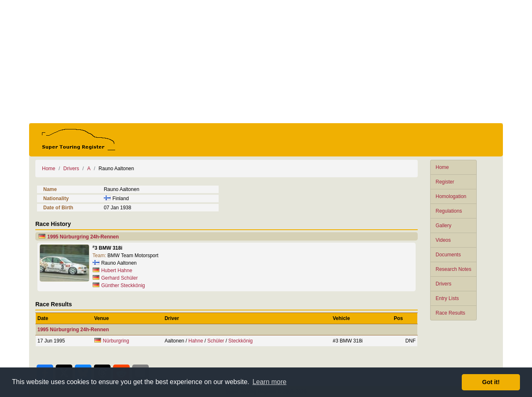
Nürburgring (116, 341)
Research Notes (453, 269)
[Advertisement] (266, 62)
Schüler (216, 341)
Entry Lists (447, 298)
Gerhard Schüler (119, 278)
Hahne (196, 341)
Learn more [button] (269, 382)
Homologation (451, 196)
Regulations (449, 211)
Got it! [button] (491, 382)
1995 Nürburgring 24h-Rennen (83, 237)
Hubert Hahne (117, 270)
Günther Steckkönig (123, 285)
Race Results (450, 313)
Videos (443, 240)
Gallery (443, 226)
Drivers (443, 284)
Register (445, 182)
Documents (448, 255)
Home (442, 167)
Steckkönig (240, 341)
